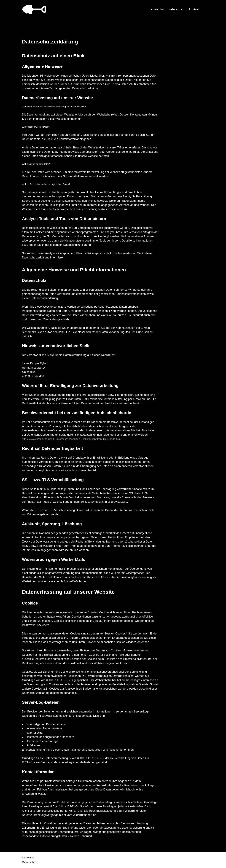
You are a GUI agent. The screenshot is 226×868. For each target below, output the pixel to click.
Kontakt (194, 9)
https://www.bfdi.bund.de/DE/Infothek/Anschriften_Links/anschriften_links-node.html (74, 439)
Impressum (29, 857)
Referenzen (177, 9)
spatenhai (158, 9)
